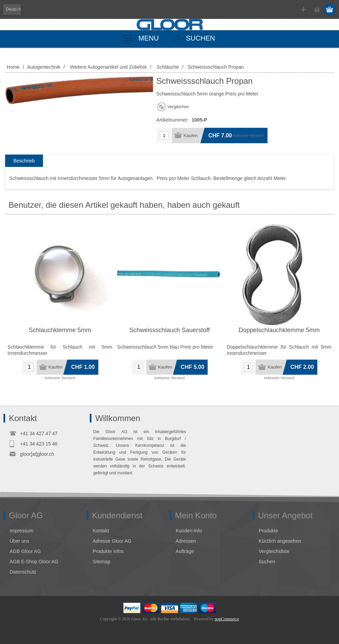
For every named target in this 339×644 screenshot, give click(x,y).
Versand (256, 135)
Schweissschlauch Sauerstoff (169, 330)
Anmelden (317, 9)
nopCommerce (227, 619)
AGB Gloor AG (25, 551)
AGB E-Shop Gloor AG (34, 562)
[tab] (24, 161)
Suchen (267, 562)
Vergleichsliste (274, 551)
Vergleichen (178, 107)
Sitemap (102, 562)
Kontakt (101, 531)
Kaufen (191, 135)
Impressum (21, 531)
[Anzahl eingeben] (164, 135)
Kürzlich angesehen (280, 541)
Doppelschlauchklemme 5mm (279, 330)
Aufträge (185, 551)
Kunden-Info (189, 531)
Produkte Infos (108, 551)
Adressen (186, 541)
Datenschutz (23, 572)
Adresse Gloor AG (112, 541)
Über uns (19, 541)
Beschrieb (24, 161)
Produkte (269, 531)
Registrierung (303, 9)
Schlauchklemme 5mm (60, 330)
